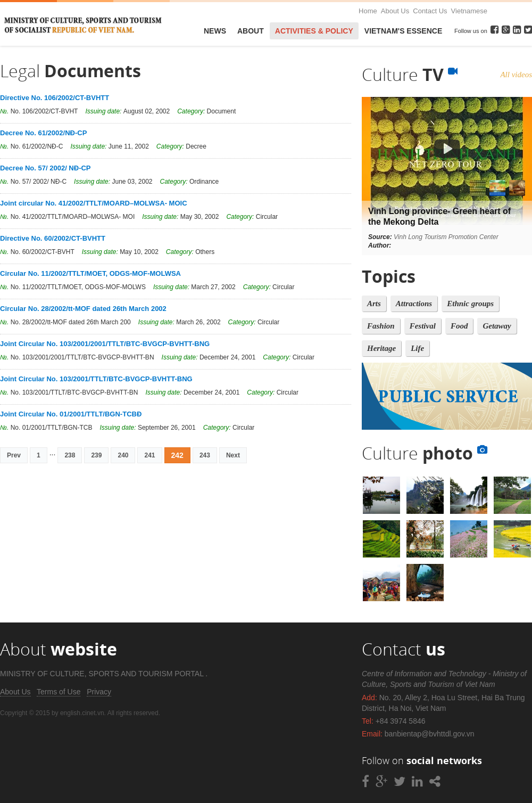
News (215, 31)
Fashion (381, 326)
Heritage (381, 348)
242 (177, 455)
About (251, 31)
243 (205, 455)
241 (149, 455)
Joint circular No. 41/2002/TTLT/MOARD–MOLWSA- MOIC (94, 203)
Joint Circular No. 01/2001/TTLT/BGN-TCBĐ (71, 414)
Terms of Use (59, 692)
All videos (516, 75)
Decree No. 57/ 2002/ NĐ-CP (45, 168)
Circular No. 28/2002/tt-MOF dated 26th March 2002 (83, 309)
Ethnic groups (470, 304)
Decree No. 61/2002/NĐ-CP (43, 133)
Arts (374, 304)
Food (459, 326)
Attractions (414, 304)
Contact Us (430, 11)
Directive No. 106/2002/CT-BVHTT (55, 98)
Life (417, 348)
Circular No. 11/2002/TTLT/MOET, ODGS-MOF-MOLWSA (90, 273)
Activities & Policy (314, 31)
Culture (410, 74)
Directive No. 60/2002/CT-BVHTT (53, 238)
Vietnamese (469, 11)
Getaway (497, 326)
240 (123, 455)
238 (70, 455)
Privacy (99, 692)
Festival (423, 326)
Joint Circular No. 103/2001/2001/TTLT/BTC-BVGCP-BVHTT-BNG (105, 344)
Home (368, 11)
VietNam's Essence (403, 31)
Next (233, 455)
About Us (395, 11)
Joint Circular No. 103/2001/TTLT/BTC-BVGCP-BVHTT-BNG (96, 379)
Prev (14, 455)
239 (96, 455)
